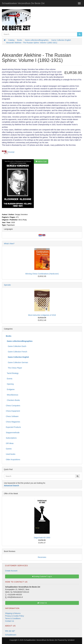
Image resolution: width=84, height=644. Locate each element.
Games (9, 449)
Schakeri (71, 640)
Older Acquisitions (13, 460)
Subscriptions (11, 438)
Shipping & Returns (13, 613)
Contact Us (10, 621)
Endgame (10, 389)
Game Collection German (17, 362)
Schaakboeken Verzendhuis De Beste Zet (23, 3)
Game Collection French (17, 352)
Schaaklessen (11, 635)
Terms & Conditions (13, 618)
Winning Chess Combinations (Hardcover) (42, 274)
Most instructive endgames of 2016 (42, 315)
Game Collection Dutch (16, 346)
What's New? (9, 244)
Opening (10, 384)
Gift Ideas (10, 443)
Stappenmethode (13, 433)
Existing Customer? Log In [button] (42, 576)
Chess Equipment (13, 411)
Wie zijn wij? (10, 631)
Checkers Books (13, 400)
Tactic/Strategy (12, 373)
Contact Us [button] (42, 603)
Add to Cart (41, 162)
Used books (11, 454)
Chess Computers (13, 406)
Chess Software (12, 416)
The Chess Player (14, 368)
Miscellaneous (12, 395)
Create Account (11, 571)
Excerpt (11, 152)
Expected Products (13, 427)
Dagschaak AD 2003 (42, 538)
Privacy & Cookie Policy (15, 616)
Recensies (42, 557)
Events (9, 379)
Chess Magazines (13, 422)
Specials (7, 285)
